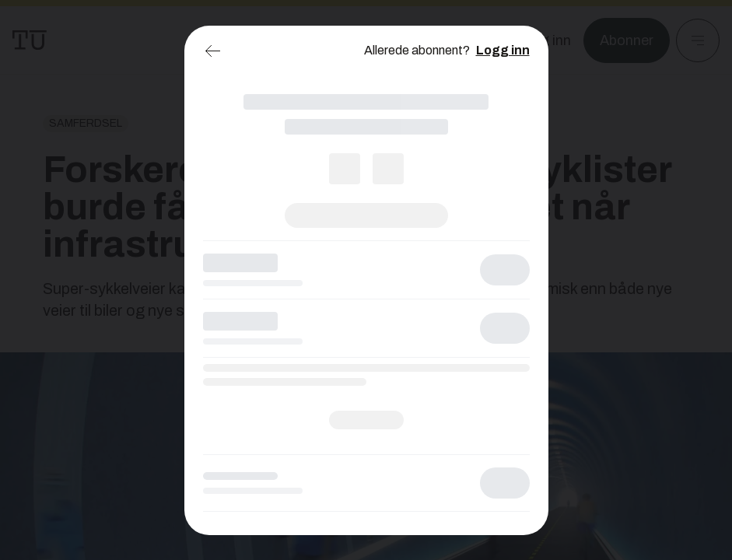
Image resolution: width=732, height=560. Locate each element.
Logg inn (503, 50)
